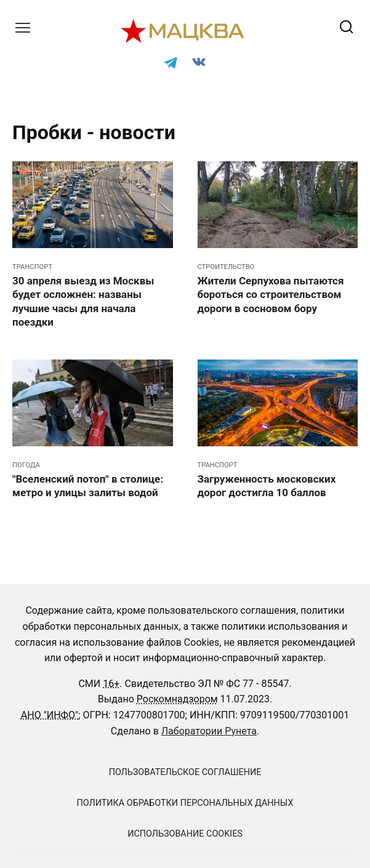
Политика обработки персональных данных (185, 803)
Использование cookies (185, 834)
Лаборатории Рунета (209, 731)
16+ (111, 684)
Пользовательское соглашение (185, 772)
